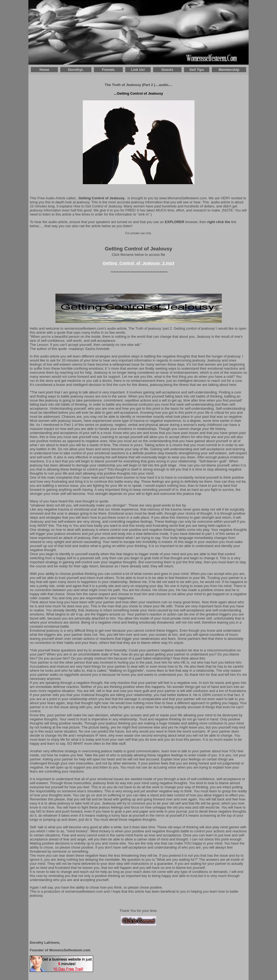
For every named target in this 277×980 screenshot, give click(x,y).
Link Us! (138, 70)
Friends (108, 70)
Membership (229, 70)
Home (44, 70)
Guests (167, 70)
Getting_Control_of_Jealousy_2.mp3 (138, 263)
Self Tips (197, 70)
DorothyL (76, 70)
